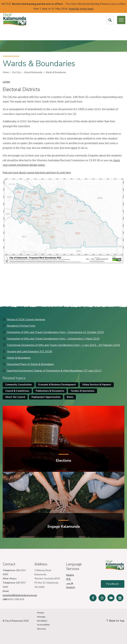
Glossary (41, 629)
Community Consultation (19, 385)
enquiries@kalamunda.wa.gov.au (20, 595)
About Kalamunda (33, 72)
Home (6, 72)
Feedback (113, 584)
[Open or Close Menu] (121, 20)
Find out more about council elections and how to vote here (37, 173)
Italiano (70, 575)
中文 (68, 579)
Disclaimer (42, 621)
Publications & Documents (50, 391)
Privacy (40, 613)
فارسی (70, 583)
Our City (16, 72)
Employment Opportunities (46, 397)
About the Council (15, 397)
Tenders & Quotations (83, 391)
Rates (70, 397)
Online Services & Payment (97, 385)
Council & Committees (17, 391)
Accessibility (43, 625)
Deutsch (71, 587)
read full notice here (81, 9)
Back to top (115, 621)
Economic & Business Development (57, 385)
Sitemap (41, 617)
